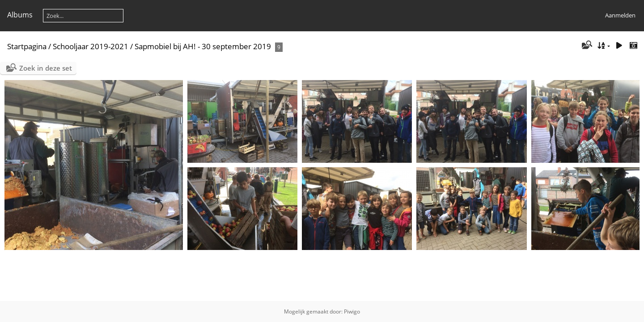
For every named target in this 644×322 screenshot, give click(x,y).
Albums (20, 15)
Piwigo (352, 311)
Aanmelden (620, 15)
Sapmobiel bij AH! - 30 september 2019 (203, 46)
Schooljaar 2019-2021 (91, 46)
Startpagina (27, 46)
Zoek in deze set (46, 68)
